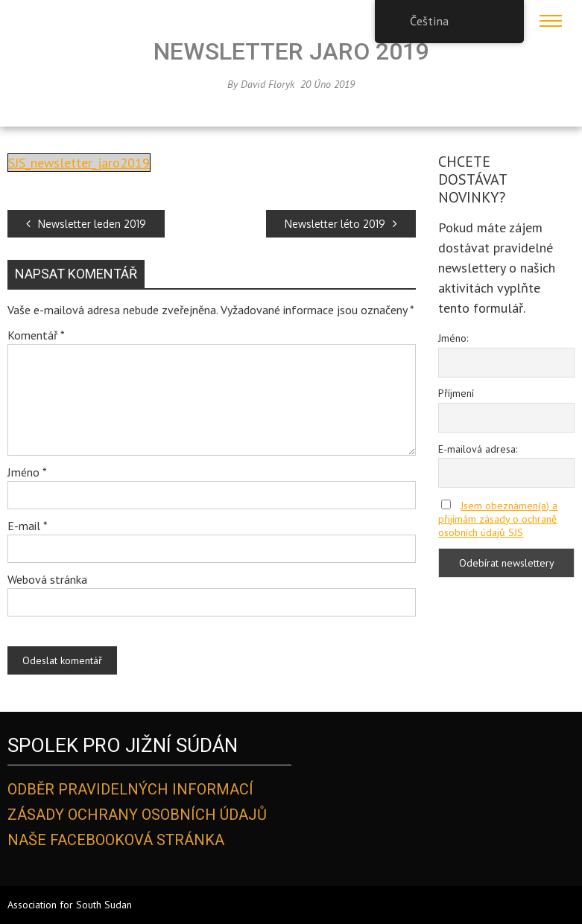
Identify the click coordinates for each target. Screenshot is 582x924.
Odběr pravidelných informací (130, 789)
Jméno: (453, 338)
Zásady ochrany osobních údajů (137, 815)
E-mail (28, 526)
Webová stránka (47, 579)
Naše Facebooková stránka (116, 840)
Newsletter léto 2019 (341, 224)
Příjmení (456, 393)
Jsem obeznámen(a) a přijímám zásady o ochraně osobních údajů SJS (498, 519)
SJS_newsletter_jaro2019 (79, 163)
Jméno (27, 472)
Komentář (36, 335)
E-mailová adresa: (478, 449)
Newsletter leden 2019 (86, 224)
